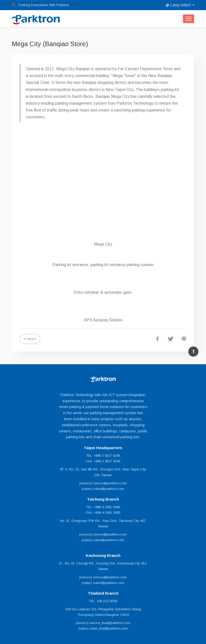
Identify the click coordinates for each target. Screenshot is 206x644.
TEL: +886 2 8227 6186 (103, 456)
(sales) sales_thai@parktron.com (103, 628)
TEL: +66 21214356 (103, 601)
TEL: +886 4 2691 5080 (103, 507)
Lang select (181, 5)
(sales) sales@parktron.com (103, 489)
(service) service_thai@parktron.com (103, 623)
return (31, 339)
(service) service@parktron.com (103, 483)
